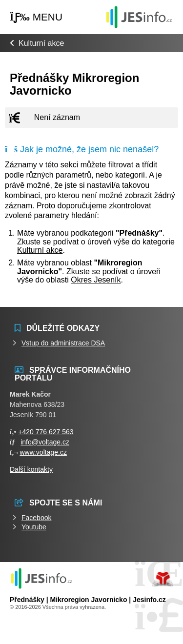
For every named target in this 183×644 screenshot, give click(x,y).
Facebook (36, 518)
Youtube (34, 527)
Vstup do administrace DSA (63, 343)
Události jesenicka (139, 17)
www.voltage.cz (43, 452)
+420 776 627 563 (46, 432)
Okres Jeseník (96, 280)
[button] (36, 17)
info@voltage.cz (45, 442)
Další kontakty (31, 469)
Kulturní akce (41, 43)
